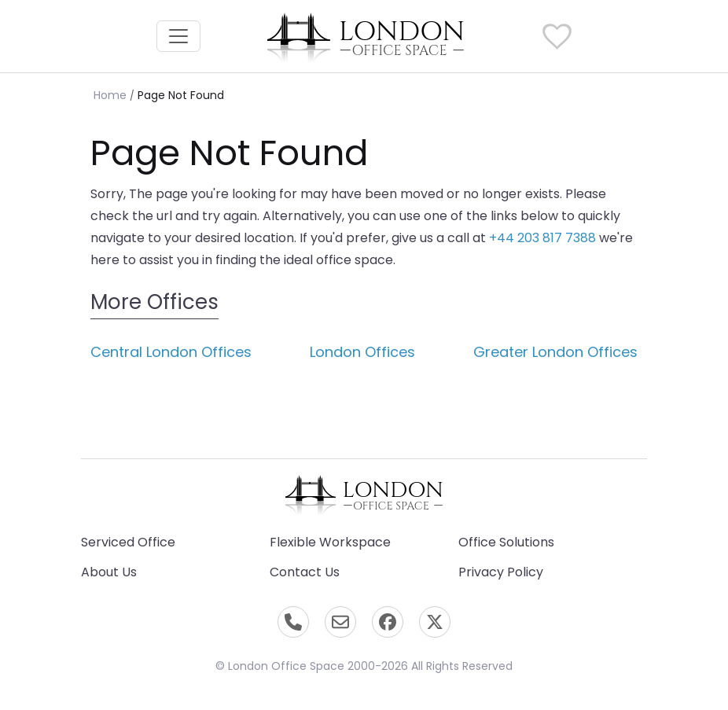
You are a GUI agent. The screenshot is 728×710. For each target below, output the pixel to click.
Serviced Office (128, 542)
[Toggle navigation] (178, 36)
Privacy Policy (501, 572)
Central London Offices (171, 352)
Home (110, 95)
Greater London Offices (555, 352)
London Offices (362, 352)
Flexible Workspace (330, 542)
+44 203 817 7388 (542, 238)
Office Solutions (506, 542)
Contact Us (305, 572)
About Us (109, 572)
